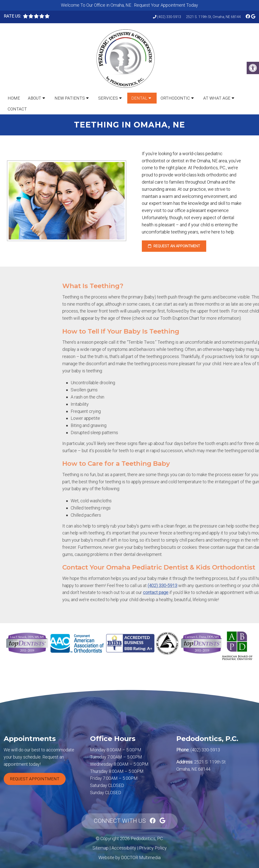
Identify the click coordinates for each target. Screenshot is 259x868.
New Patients (70, 98)
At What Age (217, 98)
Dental (139, 98)
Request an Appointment (174, 246)
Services (108, 98)
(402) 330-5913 (169, 17)
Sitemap (101, 848)
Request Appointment (35, 779)
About (35, 98)
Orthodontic (175, 98)
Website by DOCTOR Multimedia (129, 857)
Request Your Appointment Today (166, 5)
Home (14, 98)
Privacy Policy (153, 848)
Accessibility (124, 848)
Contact (17, 109)
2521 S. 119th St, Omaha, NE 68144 (213, 17)
